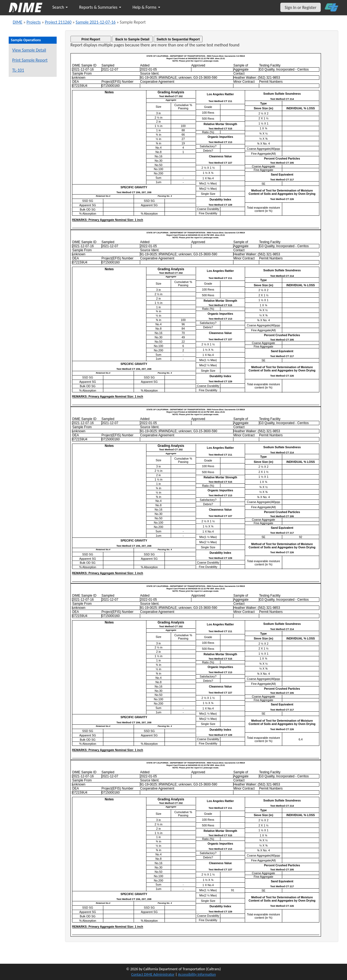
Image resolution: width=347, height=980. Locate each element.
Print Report (91, 39)
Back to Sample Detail (132, 39)
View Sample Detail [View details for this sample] (29, 50)
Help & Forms (146, 7)
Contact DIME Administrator (153, 974)
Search (60, 7)
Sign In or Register (301, 7)
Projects (34, 22)
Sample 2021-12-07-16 (96, 22)
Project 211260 (58, 22)
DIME (17, 22)
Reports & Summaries (100, 7)
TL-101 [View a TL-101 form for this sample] (18, 70)
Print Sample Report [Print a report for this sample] (30, 60)
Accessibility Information (197, 974)
